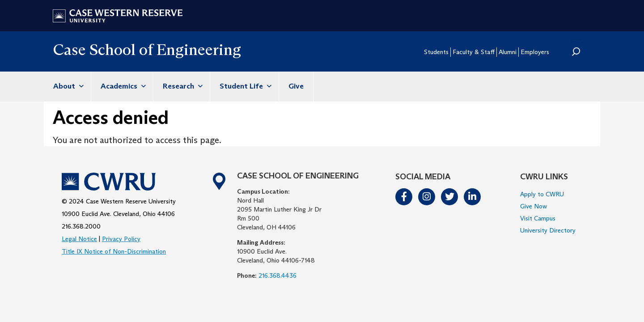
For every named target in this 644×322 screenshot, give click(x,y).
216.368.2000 (81, 226)
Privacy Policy (121, 239)
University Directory (548, 230)
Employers (535, 52)
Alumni (508, 52)
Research (182, 86)
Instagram (427, 197)
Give (296, 86)
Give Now (534, 206)
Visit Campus (538, 218)
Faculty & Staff (474, 52)
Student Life (244, 86)
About (67, 86)
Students (436, 52)
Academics (122, 86)
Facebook (404, 197)
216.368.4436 (278, 275)
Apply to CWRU (542, 194)
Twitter (450, 197)
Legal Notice (79, 239)
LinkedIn (473, 197)
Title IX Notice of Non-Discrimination (114, 251)
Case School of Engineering (147, 49)
